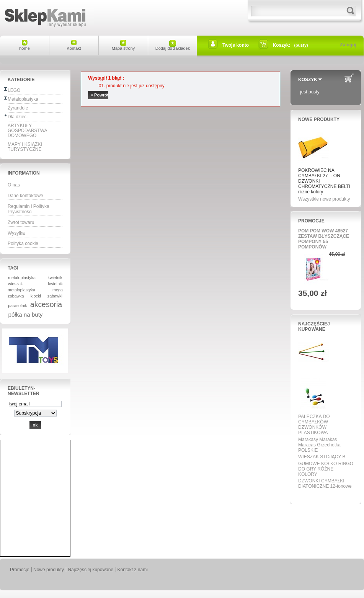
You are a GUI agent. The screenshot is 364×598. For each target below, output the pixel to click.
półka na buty (26, 315)
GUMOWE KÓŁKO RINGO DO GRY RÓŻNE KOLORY (326, 469)
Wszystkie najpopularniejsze (323, 495)
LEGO (14, 90)
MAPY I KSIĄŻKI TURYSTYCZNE (25, 147)
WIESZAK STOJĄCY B (322, 457)
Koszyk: (282, 45)
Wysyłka (16, 233)
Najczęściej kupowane (314, 327)
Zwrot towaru (21, 222)
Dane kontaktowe (25, 196)
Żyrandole (18, 108)
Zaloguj (348, 45)
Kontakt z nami (133, 570)
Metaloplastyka (23, 99)
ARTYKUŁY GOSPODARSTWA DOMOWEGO (28, 131)
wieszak (15, 284)
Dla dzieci (18, 117)
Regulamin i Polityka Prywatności (29, 209)
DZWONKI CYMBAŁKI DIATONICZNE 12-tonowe (325, 484)
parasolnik (17, 306)
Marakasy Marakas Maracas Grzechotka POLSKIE (319, 445)
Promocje (311, 221)
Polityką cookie (23, 243)
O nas (14, 185)
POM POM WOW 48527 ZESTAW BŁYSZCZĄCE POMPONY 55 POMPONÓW (324, 239)
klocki (36, 296)
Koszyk (308, 80)
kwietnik (55, 278)
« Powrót (100, 95)
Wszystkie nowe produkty (324, 199)
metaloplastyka (22, 278)
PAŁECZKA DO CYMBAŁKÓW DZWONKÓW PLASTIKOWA (314, 425)
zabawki (55, 296)
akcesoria (46, 304)
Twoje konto (236, 45)
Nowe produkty (319, 119)
